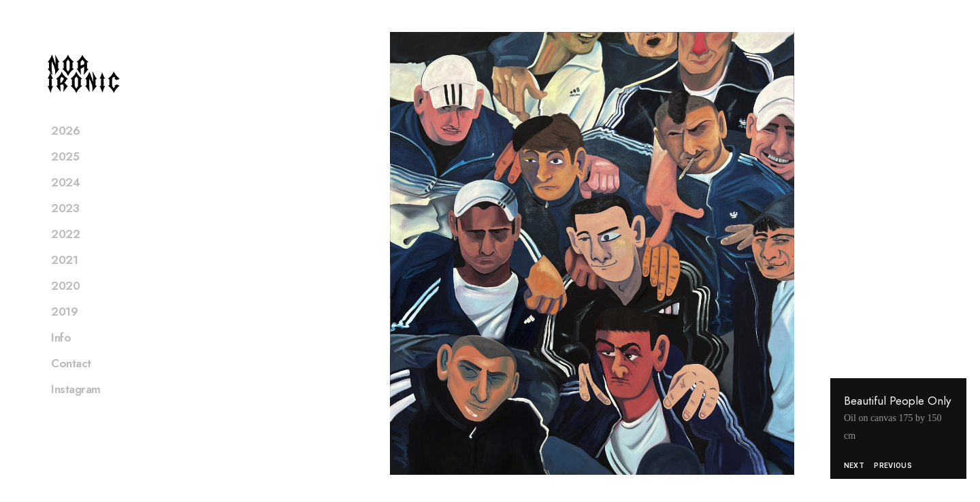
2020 (65, 303)
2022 (65, 252)
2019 (64, 329)
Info (61, 355)
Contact (71, 381)
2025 (65, 174)
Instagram (76, 407)
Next (854, 465)
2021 (64, 278)
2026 (65, 148)
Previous (893, 465)
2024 (65, 200)
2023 (65, 226)
